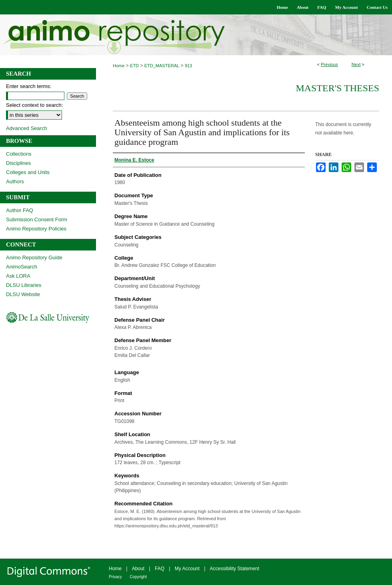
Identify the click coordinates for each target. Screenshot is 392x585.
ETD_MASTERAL (162, 66)
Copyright (138, 577)
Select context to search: (34, 105)
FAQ (160, 569)
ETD (134, 66)
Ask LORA (18, 276)
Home (119, 66)
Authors (15, 181)
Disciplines (18, 163)
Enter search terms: (29, 86)
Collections (19, 154)
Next (356, 64)
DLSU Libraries (24, 285)
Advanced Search (27, 128)
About (138, 569)
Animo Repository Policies (36, 229)
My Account (187, 569)
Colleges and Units (28, 172)
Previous (329, 64)
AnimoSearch (22, 267)
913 (188, 66)
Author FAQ (20, 210)
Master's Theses (337, 88)
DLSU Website (23, 294)
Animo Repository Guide (34, 257)
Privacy (115, 577)
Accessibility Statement (235, 569)
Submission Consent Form (37, 219)
